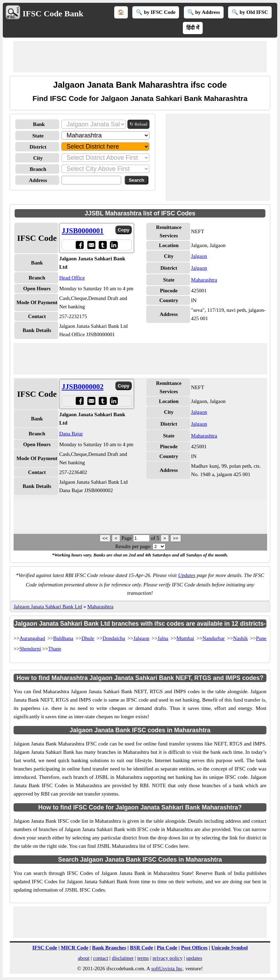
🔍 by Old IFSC (250, 12)
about (83, 958)
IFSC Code (45, 948)
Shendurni (30, 649)
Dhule (88, 638)
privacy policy (168, 958)
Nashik (240, 638)
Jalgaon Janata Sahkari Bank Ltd (48, 607)
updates (194, 958)
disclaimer (123, 958)
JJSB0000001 (83, 231)
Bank (39, 124)
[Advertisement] (140, 57)
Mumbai (185, 638)
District (38, 147)
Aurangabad (32, 638)
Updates (187, 575)
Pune (261, 638)
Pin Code (167, 948)
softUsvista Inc (167, 969)
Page (127, 538)
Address (38, 180)
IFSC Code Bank (53, 14)
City (38, 158)
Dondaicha (114, 638)
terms (143, 958)
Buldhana (63, 638)
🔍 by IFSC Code (156, 12)
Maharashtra (204, 280)
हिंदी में (193, 28)
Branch (38, 169)
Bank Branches (109, 948)
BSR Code (141, 948)
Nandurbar (213, 638)
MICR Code (75, 948)
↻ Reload (138, 124)
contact (100, 958)
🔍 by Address (204, 12)
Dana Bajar (71, 434)
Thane (55, 649)
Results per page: (133, 546)
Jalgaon (199, 256)
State (38, 136)
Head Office (72, 278)
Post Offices (194, 948)
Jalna (163, 638)
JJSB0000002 (83, 387)
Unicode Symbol (230, 948)
